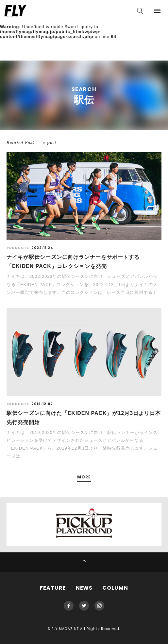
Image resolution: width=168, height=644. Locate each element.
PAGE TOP (84, 562)
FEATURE (53, 588)
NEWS (84, 588)
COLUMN (115, 588)
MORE (84, 477)
